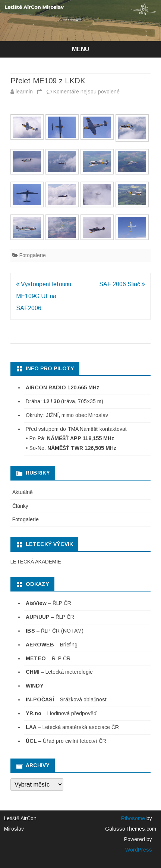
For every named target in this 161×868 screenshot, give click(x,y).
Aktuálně (23, 492)
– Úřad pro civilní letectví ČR (66, 741)
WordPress (139, 850)
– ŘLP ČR (48, 603)
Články (20, 506)
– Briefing (52, 645)
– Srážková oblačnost (66, 699)
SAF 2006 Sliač (122, 284)
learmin (24, 92)
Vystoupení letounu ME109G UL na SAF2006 (44, 296)
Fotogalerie (33, 255)
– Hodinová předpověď (61, 713)
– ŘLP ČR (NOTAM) (55, 631)
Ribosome (133, 818)
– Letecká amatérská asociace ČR (72, 727)
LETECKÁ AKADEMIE (36, 562)
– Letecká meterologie (59, 672)
